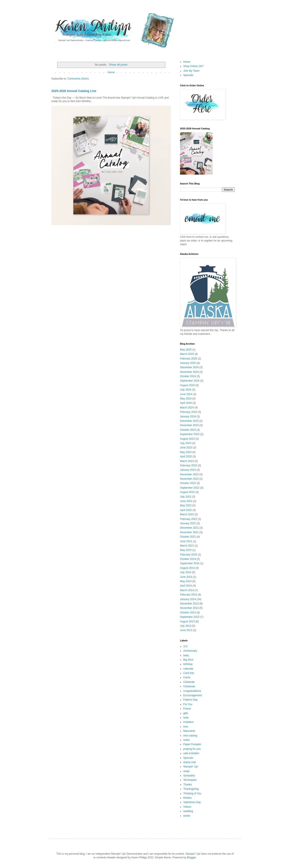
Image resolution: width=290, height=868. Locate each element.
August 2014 (187, 568)
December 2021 (189, 528)
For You (188, 704)
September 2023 (190, 434)
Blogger (191, 858)
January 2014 (188, 599)
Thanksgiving (191, 789)
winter (187, 816)
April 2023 (186, 457)
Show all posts (118, 65)
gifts (186, 713)
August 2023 (187, 439)
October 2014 (188, 559)
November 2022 (189, 479)
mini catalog (190, 736)
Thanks (188, 785)
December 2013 (189, 604)
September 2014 (190, 563)
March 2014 (187, 590)
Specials (188, 75)
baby (186, 655)
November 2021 (189, 532)
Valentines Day (192, 802)
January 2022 (188, 523)
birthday (188, 664)
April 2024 (186, 403)
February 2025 (189, 359)
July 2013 (186, 626)
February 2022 (189, 519)
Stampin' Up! (191, 767)
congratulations (192, 691)
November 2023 (189, 425)
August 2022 (187, 492)
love (186, 727)
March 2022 (187, 514)
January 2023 (188, 470)
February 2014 (189, 595)
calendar (188, 669)
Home (111, 72)
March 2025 (187, 354)
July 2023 (186, 443)
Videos (187, 807)
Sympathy (189, 776)
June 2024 (186, 394)
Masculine (189, 731)
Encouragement (193, 695)
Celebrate (189, 682)
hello (186, 718)
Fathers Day (190, 700)
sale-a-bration (191, 753)
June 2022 (186, 501)
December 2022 (189, 474)
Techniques (190, 780)
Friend (187, 709)
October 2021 (188, 537)
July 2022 (186, 497)
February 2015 (189, 555)
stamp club (190, 762)
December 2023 (189, 421)
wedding (188, 811)
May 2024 (186, 399)
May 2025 (186, 350)
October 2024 (188, 376)
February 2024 (189, 412)
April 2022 (186, 510)
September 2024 (190, 381)
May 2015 (186, 550)
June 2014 (186, 577)
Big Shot (188, 660)
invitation (188, 722)
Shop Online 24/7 (193, 66)
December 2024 (189, 367)
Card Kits (189, 673)
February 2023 (189, 465)
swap (186, 771)
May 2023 (186, 452)
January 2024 (188, 417)
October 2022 (188, 483)
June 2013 (186, 630)
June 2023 (186, 448)
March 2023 (187, 461)
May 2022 (186, 505)
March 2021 (187, 546)
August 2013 (187, 621)
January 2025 (188, 363)
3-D (185, 646)
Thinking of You (192, 793)
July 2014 (186, 572)
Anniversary (190, 651)
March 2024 (187, 408)
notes (186, 740)
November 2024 (189, 372)
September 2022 (190, 488)
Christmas (189, 686)
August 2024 (187, 385)
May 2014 (186, 581)
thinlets (187, 798)
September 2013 (190, 617)
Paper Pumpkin (192, 744)
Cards (187, 677)
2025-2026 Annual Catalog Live (74, 91)
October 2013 (188, 613)
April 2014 (186, 586)
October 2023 (188, 430)
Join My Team (191, 71)
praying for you (192, 749)
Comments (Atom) (78, 79)
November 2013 (189, 608)
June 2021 (186, 541)
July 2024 (186, 390)
